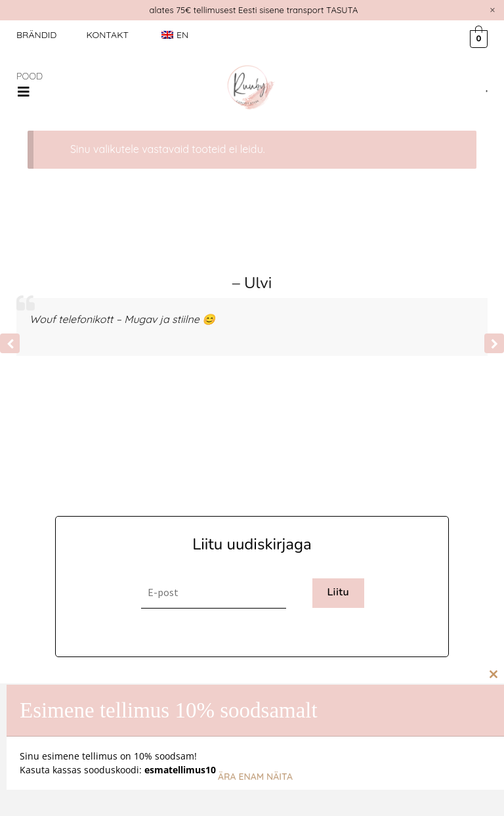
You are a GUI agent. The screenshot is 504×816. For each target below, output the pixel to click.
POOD (30, 76)
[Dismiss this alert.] (493, 10)
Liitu (338, 592)
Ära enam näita (255, 777)
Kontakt (107, 35)
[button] (24, 92)
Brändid (36, 35)
